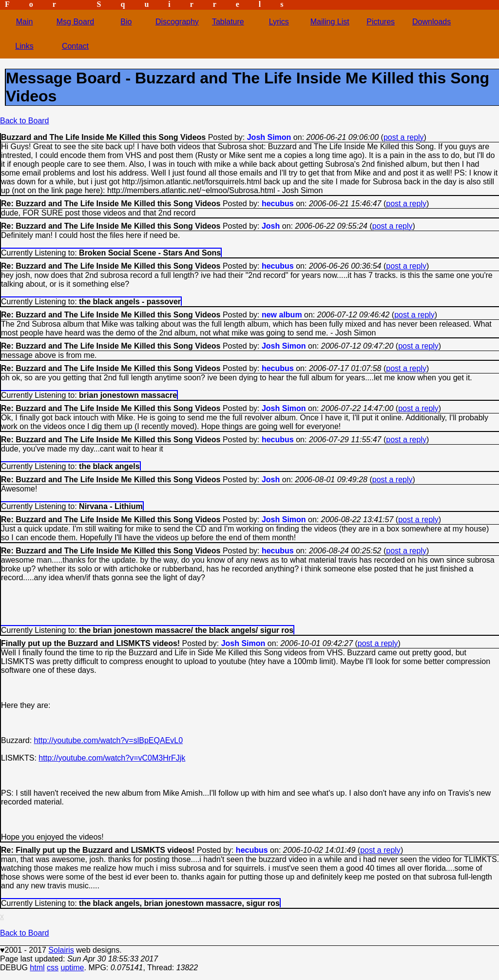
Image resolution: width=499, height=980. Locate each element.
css (53, 968)
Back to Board (25, 121)
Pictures (381, 22)
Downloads (432, 22)
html (37, 968)
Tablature (228, 22)
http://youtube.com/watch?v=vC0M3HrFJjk (112, 758)
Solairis (61, 950)
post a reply (404, 137)
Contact (75, 46)
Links (24, 46)
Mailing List (330, 22)
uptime (72, 968)
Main (25, 22)
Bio (126, 22)
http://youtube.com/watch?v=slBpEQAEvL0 (109, 740)
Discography (177, 22)
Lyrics (279, 22)
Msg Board (75, 22)
